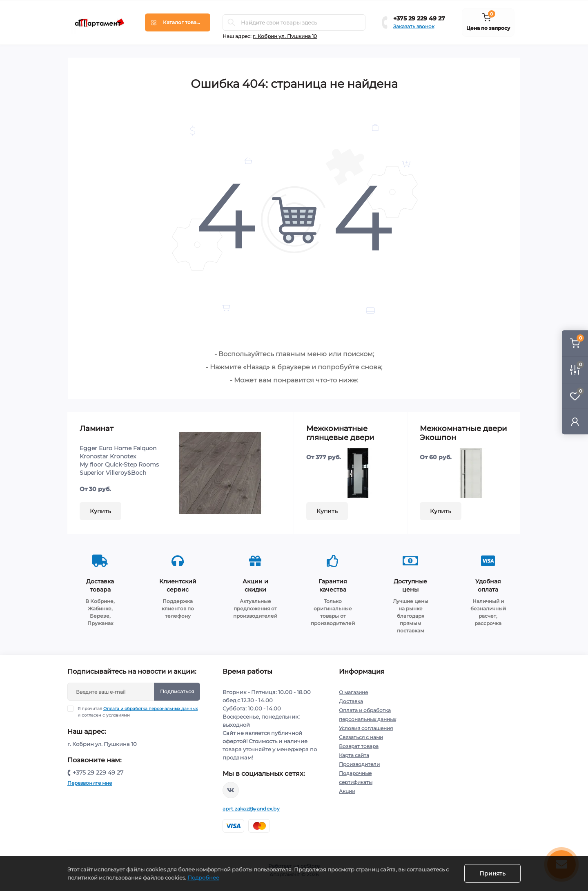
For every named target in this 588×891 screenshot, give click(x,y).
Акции (347, 791)
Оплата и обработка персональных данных (150, 709)
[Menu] (178, 22)
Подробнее (203, 878)
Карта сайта (354, 755)
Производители (359, 764)
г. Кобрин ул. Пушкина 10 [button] (285, 36)
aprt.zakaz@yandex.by (251, 809)
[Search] (232, 22)
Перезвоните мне (90, 783)
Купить (100, 511)
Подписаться (177, 691)
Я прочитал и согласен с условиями (138, 712)
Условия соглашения (366, 728)
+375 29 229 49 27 (419, 18)
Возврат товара (359, 746)
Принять (492, 873)
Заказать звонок (414, 26)
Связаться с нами (361, 737)
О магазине (353, 692)
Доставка (351, 701)
